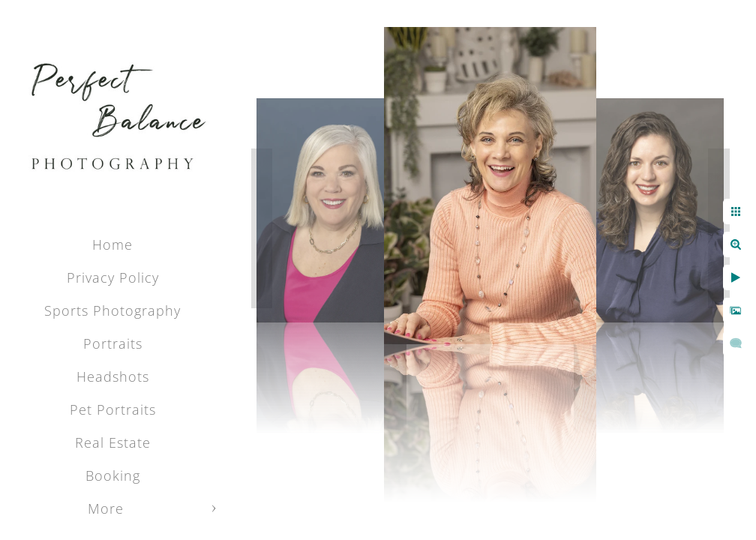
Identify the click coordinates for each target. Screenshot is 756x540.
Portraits (113, 343)
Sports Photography (112, 310)
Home (112, 244)
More (106, 508)
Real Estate (113, 442)
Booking (113, 475)
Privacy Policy (113, 277)
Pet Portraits (113, 409)
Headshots (113, 376)
